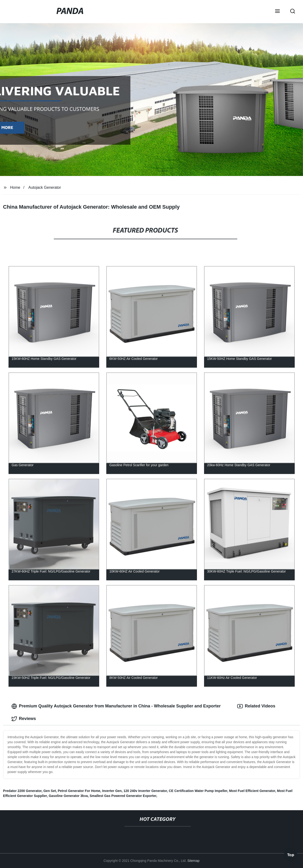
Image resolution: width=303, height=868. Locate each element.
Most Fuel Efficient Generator (252, 791)
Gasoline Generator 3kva (68, 796)
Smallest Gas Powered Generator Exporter (123, 796)
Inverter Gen (112, 791)
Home (15, 187)
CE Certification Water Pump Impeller (198, 791)
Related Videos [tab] (256, 706)
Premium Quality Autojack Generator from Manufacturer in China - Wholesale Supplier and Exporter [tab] (116, 706)
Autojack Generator (45, 187)
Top (291, 854)
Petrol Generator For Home (79, 791)
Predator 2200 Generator (22, 791)
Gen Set (50, 791)
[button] (277, 12)
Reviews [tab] (24, 719)
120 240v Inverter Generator (145, 791)
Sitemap (193, 861)
